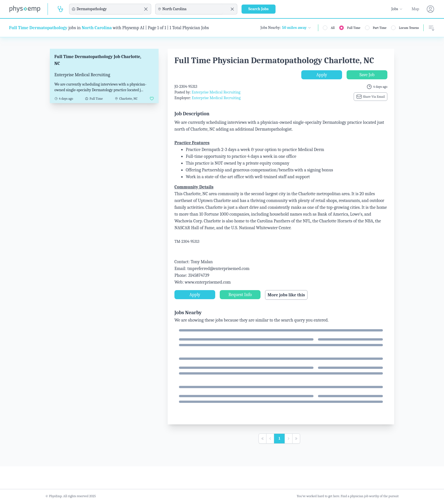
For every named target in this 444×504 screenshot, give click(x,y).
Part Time (380, 28)
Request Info (240, 295)
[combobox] (109, 9)
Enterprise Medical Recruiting (216, 92)
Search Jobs (259, 9)
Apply (322, 75)
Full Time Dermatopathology (38, 28)
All (333, 28)
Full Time (354, 28)
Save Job (367, 75)
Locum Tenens (409, 28)
